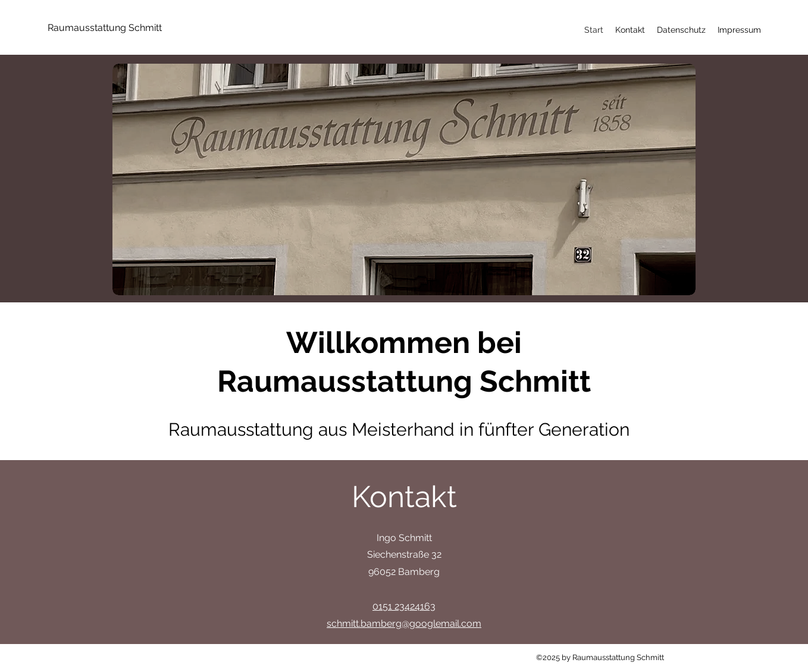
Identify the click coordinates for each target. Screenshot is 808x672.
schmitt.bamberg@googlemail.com (404, 623)
